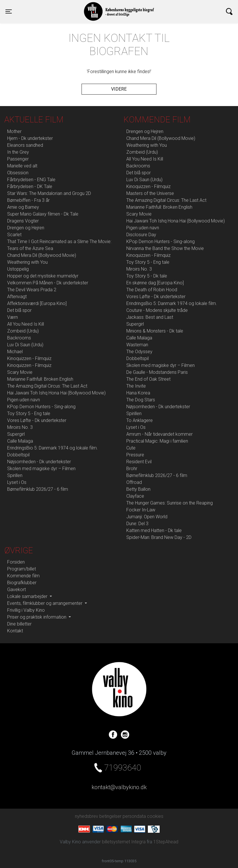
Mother (14, 131)
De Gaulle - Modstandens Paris (157, 372)
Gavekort (17, 590)
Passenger (18, 159)
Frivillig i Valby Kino (26, 610)
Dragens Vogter (23, 221)
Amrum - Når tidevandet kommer (159, 434)
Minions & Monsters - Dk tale (155, 331)
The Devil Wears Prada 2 (32, 290)
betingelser (110, 816)
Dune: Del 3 (137, 524)
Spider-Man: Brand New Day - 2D (159, 537)
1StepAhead (166, 842)
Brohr (132, 469)
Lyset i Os (17, 482)
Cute (131, 448)
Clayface (135, 496)
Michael (15, 352)
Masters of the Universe (150, 193)
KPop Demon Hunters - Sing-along (41, 407)
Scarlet (14, 235)
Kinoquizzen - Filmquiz (29, 358)
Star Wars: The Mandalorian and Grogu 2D (49, 193)
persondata (134, 816)
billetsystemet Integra (124, 842)
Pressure (135, 455)
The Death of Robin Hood (152, 290)
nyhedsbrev (87, 816)
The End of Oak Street (148, 379)
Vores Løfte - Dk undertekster (37, 420)
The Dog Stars (141, 400)
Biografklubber (22, 583)
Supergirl (16, 434)
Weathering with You (27, 262)
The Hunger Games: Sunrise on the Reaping (170, 503)
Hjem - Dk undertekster (30, 138)
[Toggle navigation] (9, 11)
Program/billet (22, 569)
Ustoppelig (18, 269)
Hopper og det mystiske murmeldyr (43, 276)
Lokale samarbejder (28, 596)
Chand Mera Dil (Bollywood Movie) (42, 255)
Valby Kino (62, 6)
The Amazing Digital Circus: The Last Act (47, 386)
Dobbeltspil (18, 455)
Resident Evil (139, 462)
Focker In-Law (141, 510)
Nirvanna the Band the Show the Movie (165, 248)
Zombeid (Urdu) (23, 331)
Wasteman (137, 345)
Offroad (134, 482)
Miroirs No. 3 (20, 427)
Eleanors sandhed (25, 145)
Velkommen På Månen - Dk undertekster (48, 283)
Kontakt (15, 631)
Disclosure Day (141, 235)
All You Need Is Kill (26, 324)
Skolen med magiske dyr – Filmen (41, 469)
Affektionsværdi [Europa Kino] (37, 303)
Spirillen (15, 475)
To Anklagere (140, 420)
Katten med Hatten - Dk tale (154, 530)
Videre (119, 89)
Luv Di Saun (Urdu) (25, 345)
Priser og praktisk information (37, 617)
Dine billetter (19, 624)
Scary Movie (20, 372)
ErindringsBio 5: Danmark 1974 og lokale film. (53, 448)
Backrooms (19, 338)
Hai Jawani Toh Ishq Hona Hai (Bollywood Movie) (56, 393)
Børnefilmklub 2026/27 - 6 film (38, 489)
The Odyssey (139, 352)
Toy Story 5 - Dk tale (147, 276)
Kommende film (23, 576)
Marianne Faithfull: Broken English (40, 379)
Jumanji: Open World (147, 517)
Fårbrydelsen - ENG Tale (31, 180)
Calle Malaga (20, 441)
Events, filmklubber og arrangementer (45, 603)
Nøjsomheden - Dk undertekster (39, 462)
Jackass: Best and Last (150, 317)
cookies (155, 816)
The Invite (136, 386)
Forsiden (16, 562)
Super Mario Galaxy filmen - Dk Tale (43, 214)
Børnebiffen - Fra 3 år (28, 200)
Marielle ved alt (22, 166)
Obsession (18, 173)
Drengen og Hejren (26, 228)
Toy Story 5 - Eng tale (29, 414)
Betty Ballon (138, 489)
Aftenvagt (17, 297)
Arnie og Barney (23, 207)
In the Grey (18, 152)
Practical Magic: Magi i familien (157, 441)
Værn (12, 317)
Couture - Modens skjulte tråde (157, 310)
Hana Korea (138, 393)
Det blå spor (19, 310)
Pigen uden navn (24, 400)
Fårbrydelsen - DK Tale (30, 186)
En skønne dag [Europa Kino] (155, 283)
